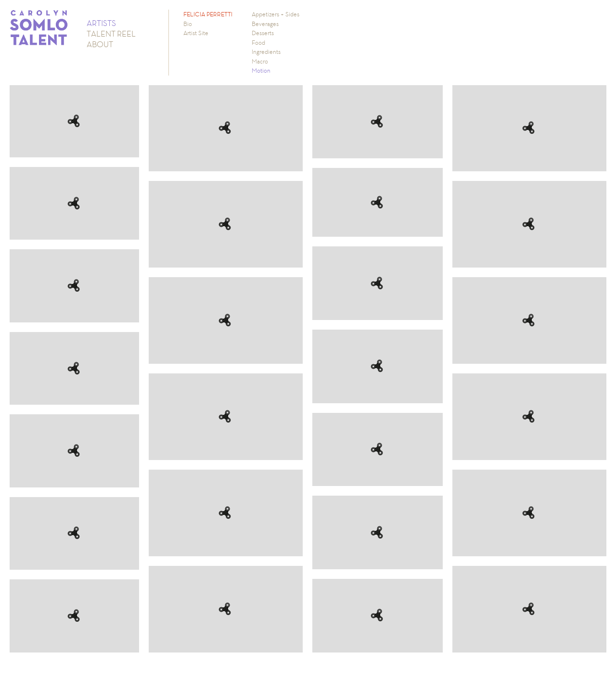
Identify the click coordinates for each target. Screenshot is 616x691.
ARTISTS (101, 23)
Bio (188, 24)
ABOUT (100, 44)
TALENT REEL (111, 34)
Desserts (263, 33)
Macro (260, 61)
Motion (261, 70)
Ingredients (266, 52)
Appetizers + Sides (276, 14)
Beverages (265, 24)
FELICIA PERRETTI (208, 14)
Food (258, 43)
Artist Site (196, 33)
